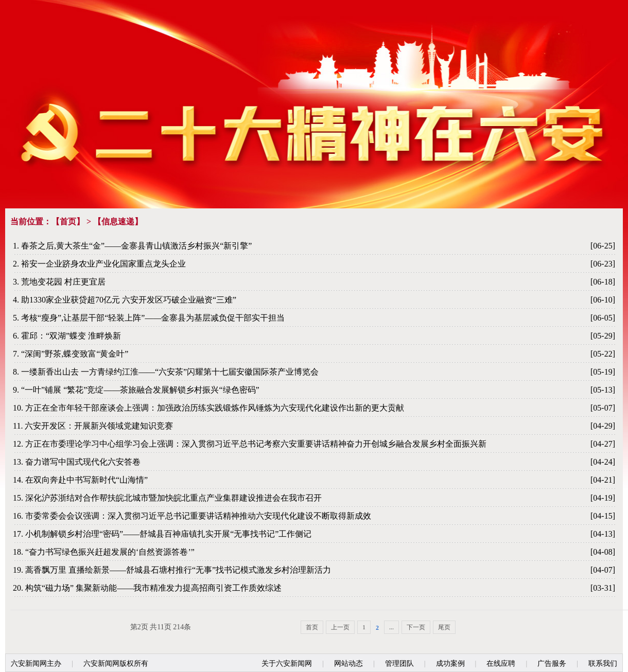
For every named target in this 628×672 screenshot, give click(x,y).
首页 (68, 222)
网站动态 (348, 664)
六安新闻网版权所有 (116, 664)
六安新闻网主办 (36, 664)
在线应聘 (501, 664)
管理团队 (399, 664)
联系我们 (603, 664)
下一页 (416, 627)
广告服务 (552, 664)
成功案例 (450, 664)
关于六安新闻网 (287, 664)
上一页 (340, 627)
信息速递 (118, 222)
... (391, 627)
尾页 (444, 627)
